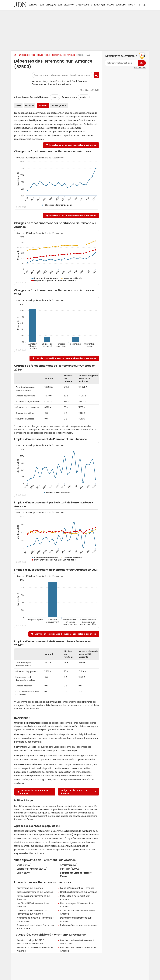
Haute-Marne (44, 55)
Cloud (111, 5)
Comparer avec (69, 97)
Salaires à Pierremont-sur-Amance (35, 892)
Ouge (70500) (24, 865)
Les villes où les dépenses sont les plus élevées (73, 145)
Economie (121, 5)
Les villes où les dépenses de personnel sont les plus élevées (66, 358)
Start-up (69, 5)
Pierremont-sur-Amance (64, 55)
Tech (41, 5)
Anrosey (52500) (69, 865)
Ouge (46, 81)
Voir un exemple (140, 68)
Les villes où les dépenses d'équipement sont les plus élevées (65, 634)
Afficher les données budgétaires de (31, 97)
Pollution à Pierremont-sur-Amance (78, 925)
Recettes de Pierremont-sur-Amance (34, 792)
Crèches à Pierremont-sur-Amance (79, 892)
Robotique (99, 5)
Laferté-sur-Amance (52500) (32, 869)
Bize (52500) (23, 873)
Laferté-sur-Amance (60, 81)
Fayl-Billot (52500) (70, 869)
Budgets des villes (27, 55)
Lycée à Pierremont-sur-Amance (77, 888)
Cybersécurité (84, 5)
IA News (33, 5)
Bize (74, 81)
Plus (132, 5)
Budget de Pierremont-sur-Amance (78, 792)
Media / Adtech (54, 5)
